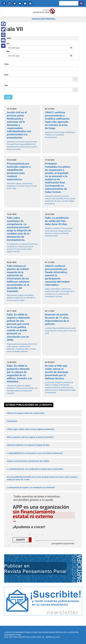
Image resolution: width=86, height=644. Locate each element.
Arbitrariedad (64, 385)
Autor (6, 75)
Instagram (9, 3)
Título (6, 64)
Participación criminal (53, 296)
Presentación (12, 421)
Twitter (15, 3)
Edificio (18, 391)
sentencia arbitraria (52, 388)
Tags (6, 85)
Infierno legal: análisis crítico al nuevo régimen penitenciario (31, 429)
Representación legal (67, 390)
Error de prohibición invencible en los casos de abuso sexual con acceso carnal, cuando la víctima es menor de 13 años (42, 478)
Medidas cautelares (53, 228)
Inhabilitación (12, 186)
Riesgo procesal (65, 231)
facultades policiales (20, 351)
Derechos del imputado (54, 199)
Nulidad (55, 385)
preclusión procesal (61, 196)
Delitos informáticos (53, 289)
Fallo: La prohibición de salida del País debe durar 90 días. (57, 221)
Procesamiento (51, 137)
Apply (8, 97)
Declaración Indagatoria (54, 382)
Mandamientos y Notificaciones (19, 147)
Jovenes (48, 328)
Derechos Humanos (53, 233)
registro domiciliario (26, 295)
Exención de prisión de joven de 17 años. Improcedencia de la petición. (57, 319)
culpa (14, 188)
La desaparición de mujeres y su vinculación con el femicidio (31, 488)
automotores (27, 183)
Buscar (81, 3)
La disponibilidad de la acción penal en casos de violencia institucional (35, 453)
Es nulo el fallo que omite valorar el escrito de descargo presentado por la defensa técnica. (57, 372)
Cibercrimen (66, 289)
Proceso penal (24, 142)
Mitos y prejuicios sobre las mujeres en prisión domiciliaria (30, 437)
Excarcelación (50, 331)
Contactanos (25, 3)
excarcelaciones (51, 231)
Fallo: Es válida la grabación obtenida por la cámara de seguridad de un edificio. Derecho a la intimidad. (19, 374)
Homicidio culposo (14, 183)
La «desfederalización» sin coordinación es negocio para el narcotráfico (35, 469)
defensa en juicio (52, 390)
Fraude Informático (52, 291)
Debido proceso (67, 388)
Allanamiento (12, 295)
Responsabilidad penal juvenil (64, 328)
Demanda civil (12, 142)
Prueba (22, 300)
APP (30, 3)
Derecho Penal (24, 186)
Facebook (4, 3)
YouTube (20, 3)
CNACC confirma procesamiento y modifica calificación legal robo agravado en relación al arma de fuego (57, 120)
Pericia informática (27, 298)
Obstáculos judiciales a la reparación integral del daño (28, 445)
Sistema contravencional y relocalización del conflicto (28, 461)
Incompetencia (13, 244)
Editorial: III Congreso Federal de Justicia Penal (25, 413)
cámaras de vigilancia (15, 386)
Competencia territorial (28, 244)
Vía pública (20, 349)
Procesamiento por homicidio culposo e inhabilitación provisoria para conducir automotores (19, 171)
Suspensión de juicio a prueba (57, 201)
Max (8, 51)
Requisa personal (14, 344)
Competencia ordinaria (16, 247)
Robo (27, 349)
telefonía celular (13, 298)
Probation (49, 196)
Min (8, 43)
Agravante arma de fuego (55, 132)
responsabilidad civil (27, 144)
